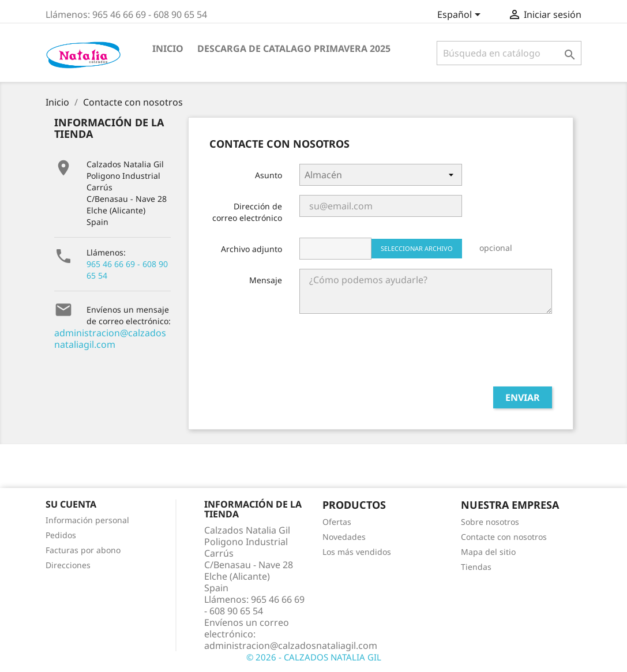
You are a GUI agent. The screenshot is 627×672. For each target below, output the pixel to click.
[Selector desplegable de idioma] (461, 16)
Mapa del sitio (488, 552)
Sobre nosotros (490, 522)
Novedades (344, 537)
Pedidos (61, 535)
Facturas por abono (83, 550)
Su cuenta (71, 504)
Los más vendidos (357, 552)
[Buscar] (509, 53)
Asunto (269, 175)
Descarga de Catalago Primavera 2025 (294, 48)
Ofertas (337, 522)
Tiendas (476, 567)
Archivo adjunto (251, 249)
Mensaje (266, 280)
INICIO (168, 48)
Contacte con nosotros (504, 537)
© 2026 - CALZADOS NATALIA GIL (314, 657)
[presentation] (464, 355)
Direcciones (68, 565)
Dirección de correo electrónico (247, 212)
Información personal (87, 520)
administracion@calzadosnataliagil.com (110, 339)
